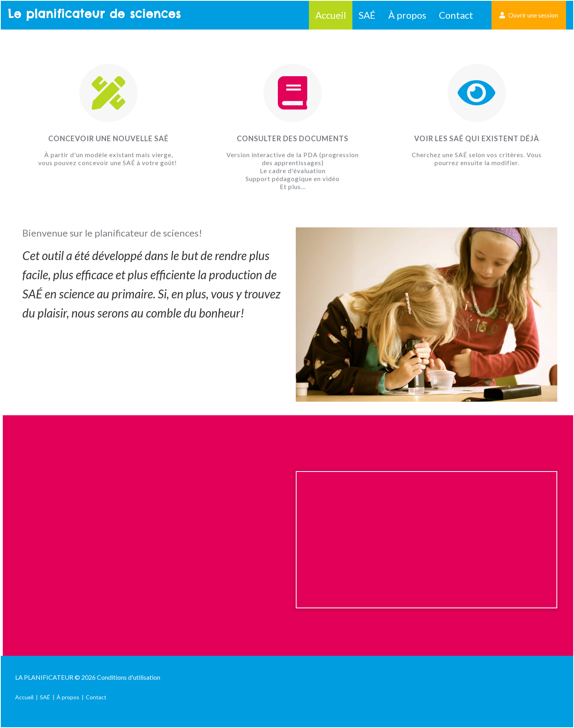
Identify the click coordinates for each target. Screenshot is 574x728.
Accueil (331, 15)
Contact (456, 15)
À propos (407, 15)
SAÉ (367, 15)
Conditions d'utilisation (129, 677)
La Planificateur (44, 677)
